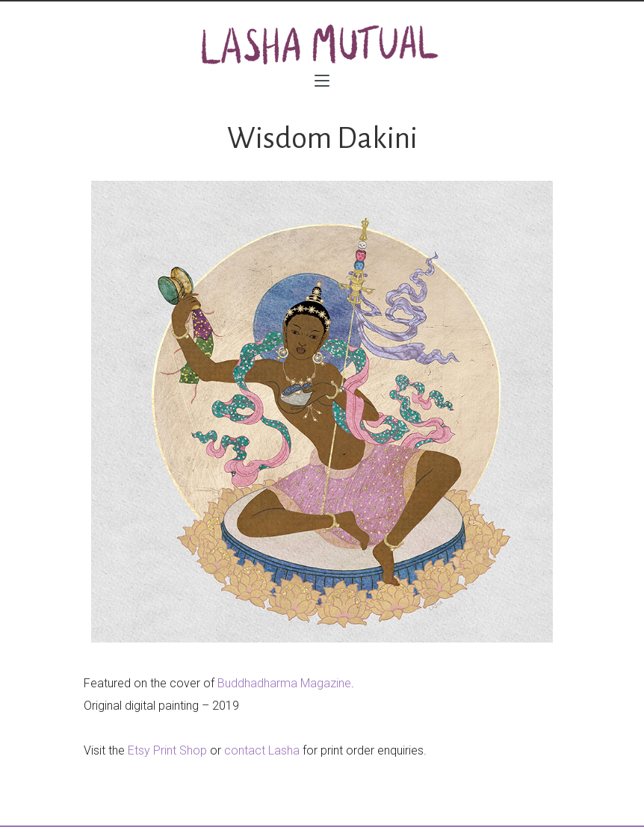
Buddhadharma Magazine (284, 683)
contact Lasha (262, 750)
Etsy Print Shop (167, 750)
